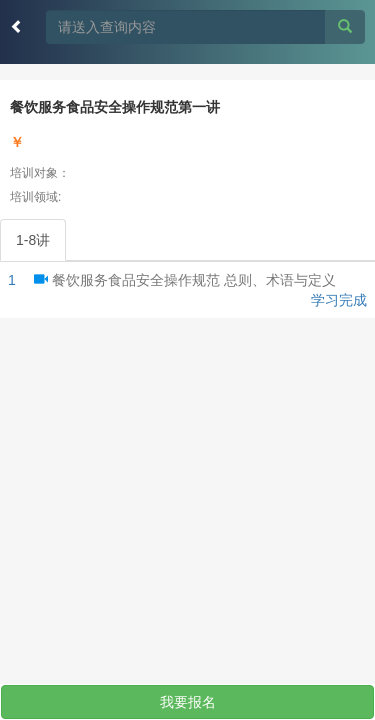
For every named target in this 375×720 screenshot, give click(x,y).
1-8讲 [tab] (33, 240)
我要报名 (188, 702)
